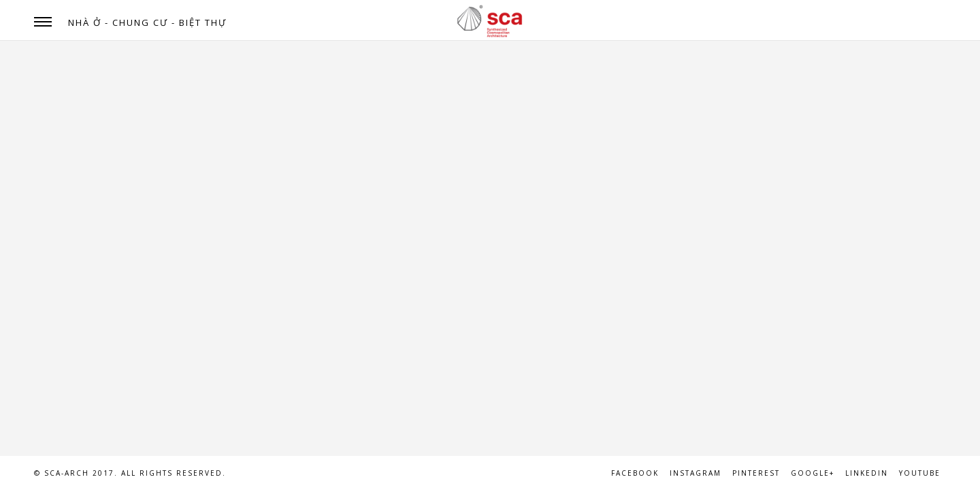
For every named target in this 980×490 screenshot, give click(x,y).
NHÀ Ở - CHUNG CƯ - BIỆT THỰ (147, 22)
